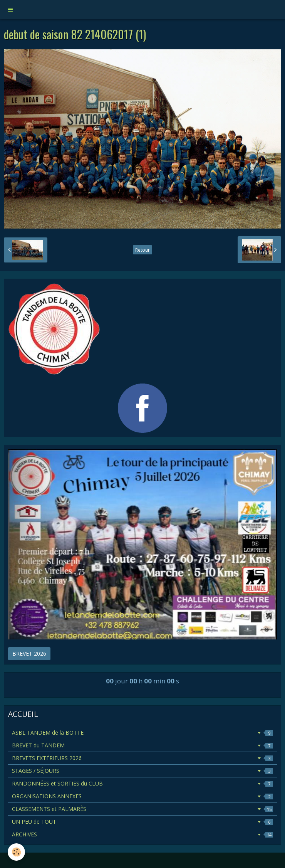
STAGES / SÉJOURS (142, 771)
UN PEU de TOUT (142, 822)
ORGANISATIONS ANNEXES (142, 796)
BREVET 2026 (29, 654)
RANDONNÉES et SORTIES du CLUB (142, 783)
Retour (142, 250)
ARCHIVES (142, 834)
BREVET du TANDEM (142, 745)
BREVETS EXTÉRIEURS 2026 (142, 758)
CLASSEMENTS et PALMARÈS (142, 809)
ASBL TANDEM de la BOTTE (142, 733)
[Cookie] (16, 852)
